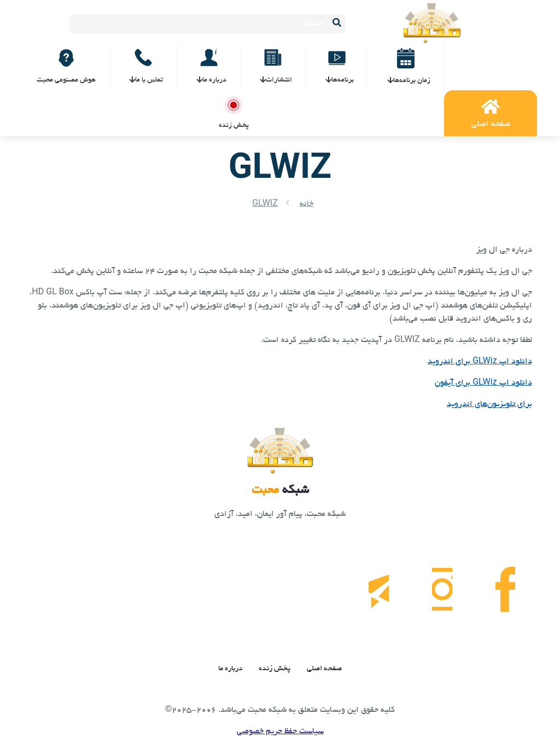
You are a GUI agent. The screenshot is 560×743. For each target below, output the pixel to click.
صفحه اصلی (324, 671)
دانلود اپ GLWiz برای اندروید (480, 362)
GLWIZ (265, 204)
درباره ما (230, 671)
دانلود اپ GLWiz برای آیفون (483, 383)
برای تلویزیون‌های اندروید (489, 404)
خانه (307, 204)
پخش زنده (275, 671)
